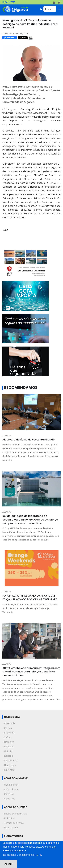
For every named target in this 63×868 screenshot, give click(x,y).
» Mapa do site (10, 827)
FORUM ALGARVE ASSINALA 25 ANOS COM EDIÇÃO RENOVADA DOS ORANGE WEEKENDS (30, 597)
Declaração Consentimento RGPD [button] (23, 855)
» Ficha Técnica (10, 789)
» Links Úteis (9, 818)
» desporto (8, 742)
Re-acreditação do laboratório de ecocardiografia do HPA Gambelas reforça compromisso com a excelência (30, 520)
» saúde (6, 737)
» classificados (10, 760)
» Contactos (9, 799)
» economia (8, 733)
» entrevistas (9, 770)
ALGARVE (6, 435)
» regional (8, 746)
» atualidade (9, 723)
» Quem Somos (10, 785)
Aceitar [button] (8, 864)
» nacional (8, 756)
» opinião (7, 751)
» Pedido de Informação (15, 814)
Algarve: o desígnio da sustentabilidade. (29, 440)
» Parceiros (8, 794)
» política (7, 728)
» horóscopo (9, 765)
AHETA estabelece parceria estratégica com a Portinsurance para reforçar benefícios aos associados (31, 672)
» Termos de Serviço (13, 823)
